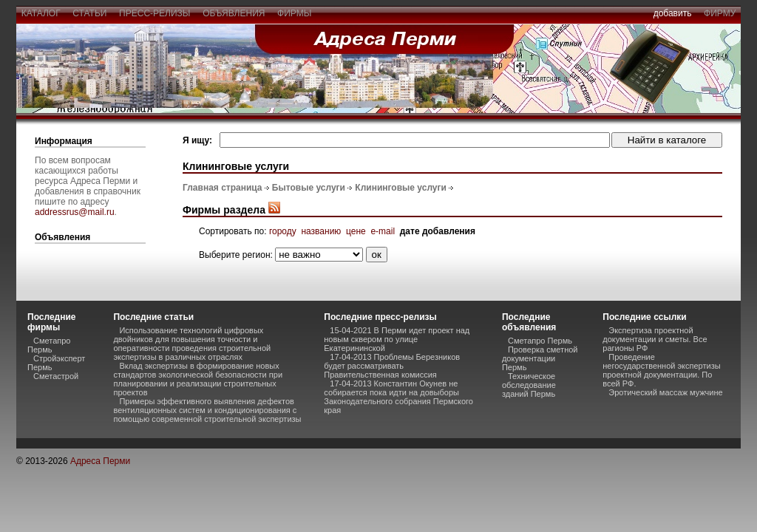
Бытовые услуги (309, 188)
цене (356, 231)
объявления (234, 13)
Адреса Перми (100, 461)
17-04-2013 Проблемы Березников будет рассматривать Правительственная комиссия (392, 366)
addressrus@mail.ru (75, 212)
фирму (720, 13)
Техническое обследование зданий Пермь (529, 385)
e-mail (383, 231)
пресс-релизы (155, 13)
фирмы (294, 13)
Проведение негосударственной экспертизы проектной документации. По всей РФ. (661, 370)
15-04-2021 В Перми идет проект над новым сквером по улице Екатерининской (397, 339)
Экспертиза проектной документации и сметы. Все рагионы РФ (655, 339)
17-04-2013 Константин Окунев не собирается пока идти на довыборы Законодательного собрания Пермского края (398, 397)
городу (283, 231)
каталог (41, 13)
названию (321, 231)
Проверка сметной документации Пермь (540, 358)
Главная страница (223, 188)
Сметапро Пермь (49, 345)
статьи (90, 13)
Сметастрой (56, 376)
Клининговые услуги (401, 188)
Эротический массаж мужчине (665, 392)
